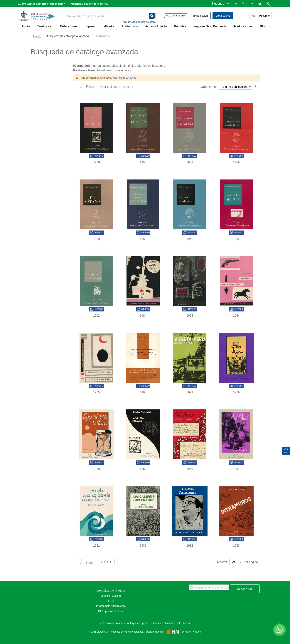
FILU (111, 601)
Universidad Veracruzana (111, 591)
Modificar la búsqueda (125, 78)
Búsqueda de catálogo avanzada (68, 36)
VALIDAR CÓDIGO (176, 16)
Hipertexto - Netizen (183, 632)
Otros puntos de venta (111, 611)
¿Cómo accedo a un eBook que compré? (42, 4)
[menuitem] (26, 26)
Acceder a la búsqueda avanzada (139, 22)
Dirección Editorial (111, 596)
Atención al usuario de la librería (89, 4)
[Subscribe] (245, 589)
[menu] (145, 26)
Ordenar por (209, 87)
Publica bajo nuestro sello (111, 606)
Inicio (37, 36)
